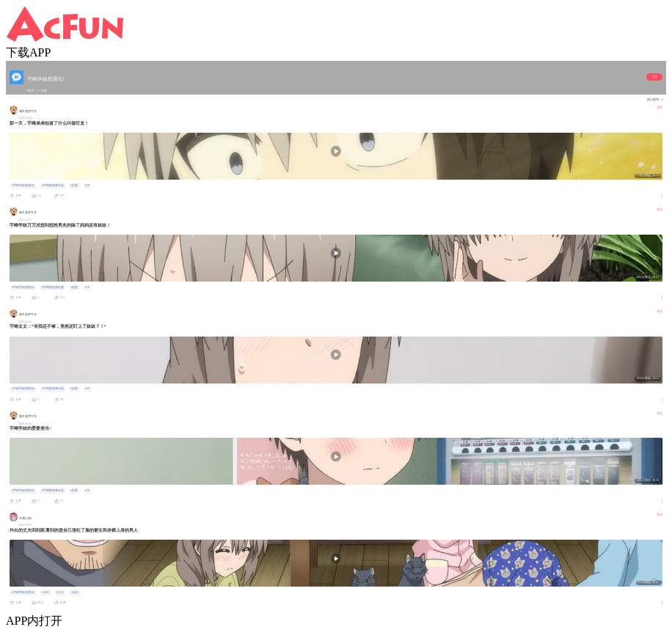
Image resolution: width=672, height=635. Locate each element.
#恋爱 (74, 186)
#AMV (46, 592)
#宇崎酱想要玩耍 (53, 186)
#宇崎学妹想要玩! (23, 186)
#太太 (60, 592)
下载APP (28, 52)
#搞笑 (75, 592)
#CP (88, 186)
